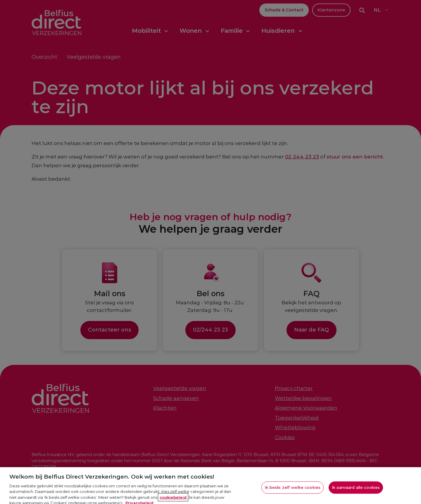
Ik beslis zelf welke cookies (293, 490)
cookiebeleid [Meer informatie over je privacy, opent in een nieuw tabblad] (173, 500)
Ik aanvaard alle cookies (356, 490)
